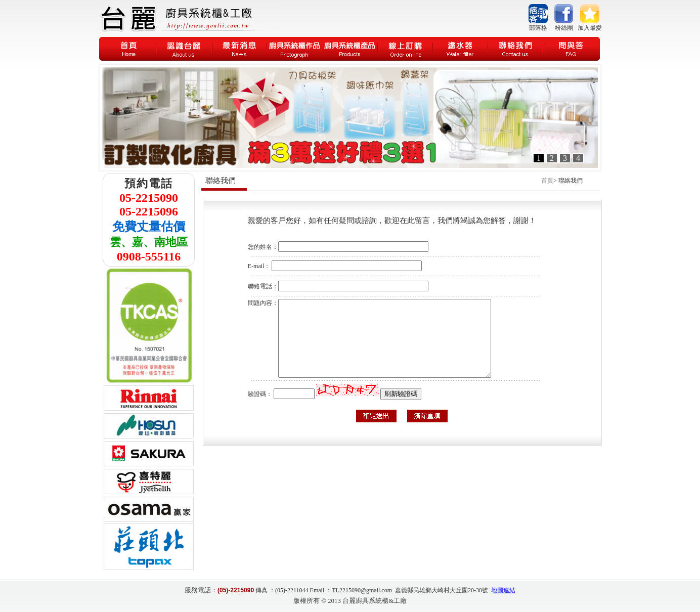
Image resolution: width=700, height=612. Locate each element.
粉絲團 (564, 28)
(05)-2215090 (236, 590)
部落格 (538, 28)
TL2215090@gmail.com (362, 590)
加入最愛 (590, 28)
